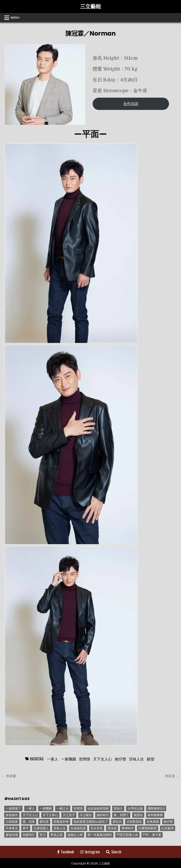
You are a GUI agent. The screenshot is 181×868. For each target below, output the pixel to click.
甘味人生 (136, 759)
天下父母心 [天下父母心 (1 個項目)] (50, 815)
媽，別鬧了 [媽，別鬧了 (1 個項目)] (121, 815)
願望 (151, 759)
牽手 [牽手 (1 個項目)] (26, 828)
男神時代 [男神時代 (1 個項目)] (128, 828)
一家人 (53, 759)
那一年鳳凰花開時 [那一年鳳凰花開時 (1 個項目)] (100, 835)
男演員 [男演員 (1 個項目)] (112, 828)
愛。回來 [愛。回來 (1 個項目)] (29, 822)
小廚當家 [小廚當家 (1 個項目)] (12, 822)
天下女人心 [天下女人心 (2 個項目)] (30, 815)
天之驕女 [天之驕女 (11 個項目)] (86, 815)
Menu (15, 18)
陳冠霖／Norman (91, 33)
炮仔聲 (120, 759)
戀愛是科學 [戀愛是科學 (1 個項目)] (61, 822)
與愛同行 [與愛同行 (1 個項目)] (29, 835)
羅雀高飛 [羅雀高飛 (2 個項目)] (12, 835)
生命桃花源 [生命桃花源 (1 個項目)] (78, 828)
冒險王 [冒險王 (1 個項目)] (118, 808)
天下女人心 (103, 759)
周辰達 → (172, 776)
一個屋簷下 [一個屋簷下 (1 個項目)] (13, 808)
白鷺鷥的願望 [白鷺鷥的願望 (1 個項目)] (148, 828)
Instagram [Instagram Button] (90, 852)
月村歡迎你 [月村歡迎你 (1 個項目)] (134, 822)
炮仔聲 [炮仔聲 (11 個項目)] (168, 822)
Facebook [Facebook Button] (66, 852)
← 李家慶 (9, 776)
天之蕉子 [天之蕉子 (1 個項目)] (69, 815)
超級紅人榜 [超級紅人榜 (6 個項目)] (75, 835)
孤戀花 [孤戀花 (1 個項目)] (138, 815)
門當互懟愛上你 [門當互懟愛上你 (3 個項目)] (127, 835)
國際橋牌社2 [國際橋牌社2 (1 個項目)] (156, 808)
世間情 (85, 759)
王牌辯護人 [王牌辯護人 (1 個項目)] (41, 828)
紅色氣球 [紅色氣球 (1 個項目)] (168, 828)
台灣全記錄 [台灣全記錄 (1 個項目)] (135, 808)
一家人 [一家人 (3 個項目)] (30, 808)
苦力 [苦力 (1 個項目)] (43, 835)
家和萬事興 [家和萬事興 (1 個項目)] (155, 815)
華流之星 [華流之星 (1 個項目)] (57, 835)
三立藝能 (90, 6)
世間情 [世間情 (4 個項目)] (78, 808)
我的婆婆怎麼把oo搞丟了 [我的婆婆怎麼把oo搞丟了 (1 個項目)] (91, 822)
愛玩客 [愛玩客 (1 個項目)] (44, 822)
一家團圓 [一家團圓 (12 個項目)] (46, 808)
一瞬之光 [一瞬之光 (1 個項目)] (63, 808)
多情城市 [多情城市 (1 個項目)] (12, 815)
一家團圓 (69, 759)
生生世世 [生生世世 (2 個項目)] (97, 828)
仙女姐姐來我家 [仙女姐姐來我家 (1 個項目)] (98, 808)
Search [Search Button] (114, 852)
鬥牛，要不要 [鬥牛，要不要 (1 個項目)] (152, 835)
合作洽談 (131, 104)
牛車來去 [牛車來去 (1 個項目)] (12, 828)
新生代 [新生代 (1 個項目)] (117, 822)
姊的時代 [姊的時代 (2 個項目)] (103, 815)
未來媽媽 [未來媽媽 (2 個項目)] (153, 822)
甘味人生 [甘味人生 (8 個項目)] (60, 828)
